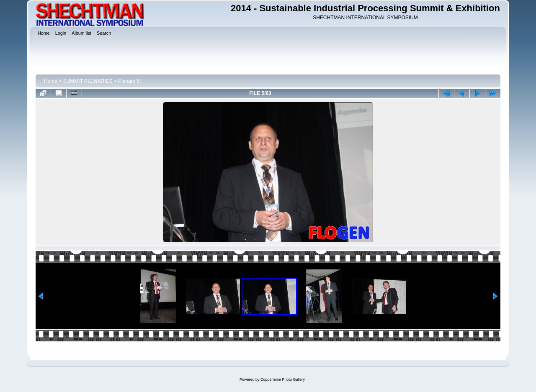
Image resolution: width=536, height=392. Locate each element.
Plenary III (129, 81)
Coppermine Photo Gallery (283, 379)
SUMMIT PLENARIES (88, 81)
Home (51, 81)
